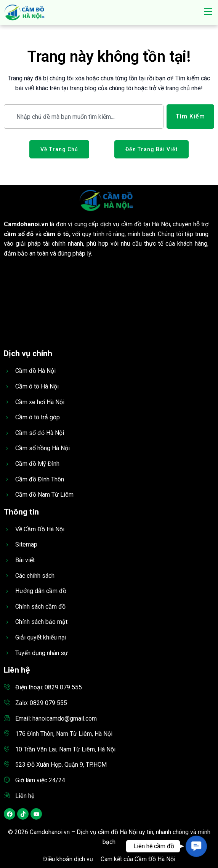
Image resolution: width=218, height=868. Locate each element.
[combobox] (84, 117)
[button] (208, 12)
